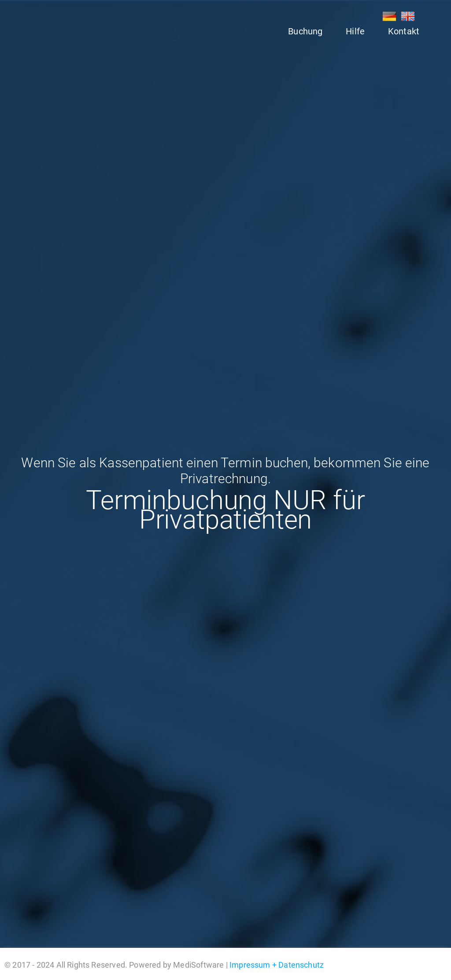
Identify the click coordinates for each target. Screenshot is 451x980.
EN (408, 16)
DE (389, 16)
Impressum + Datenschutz (277, 965)
